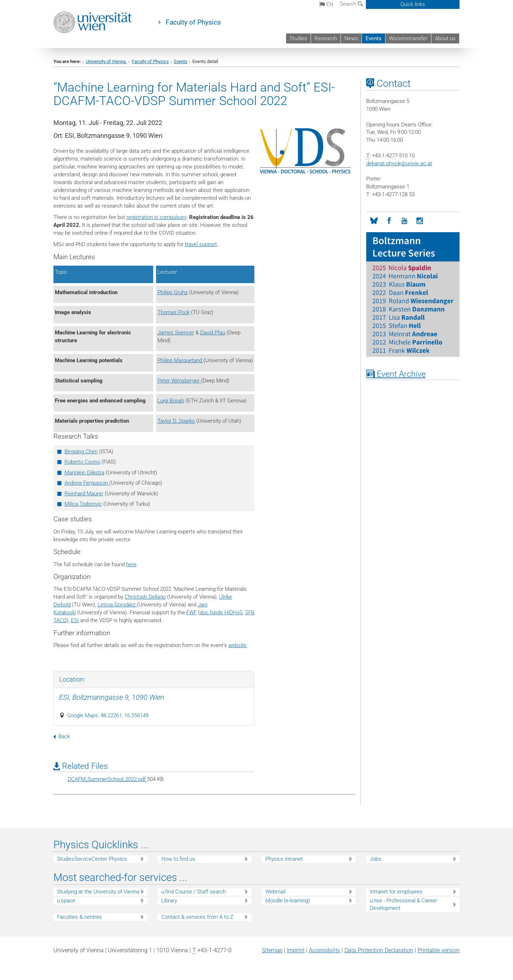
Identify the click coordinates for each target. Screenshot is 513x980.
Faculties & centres (79, 917)
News (351, 38)
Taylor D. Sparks (176, 421)
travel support (201, 244)
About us (445, 38)
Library (169, 901)
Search (351, 4)
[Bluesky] (374, 221)
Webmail (275, 892)
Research (326, 38)
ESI (75, 620)
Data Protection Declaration (379, 950)
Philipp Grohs (173, 292)
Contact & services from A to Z (197, 917)
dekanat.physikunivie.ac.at (399, 163)
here (131, 564)
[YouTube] (405, 221)
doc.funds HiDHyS (221, 612)
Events (374, 38)
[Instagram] (420, 221)
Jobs (375, 859)
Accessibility (325, 950)
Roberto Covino (82, 462)
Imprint (296, 950)
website (237, 645)
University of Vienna (106, 61)
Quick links (413, 4)
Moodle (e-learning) (288, 901)
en (327, 4)
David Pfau (213, 333)
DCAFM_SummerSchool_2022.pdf (107, 779)
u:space (66, 901)
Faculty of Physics (193, 22)
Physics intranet (284, 859)
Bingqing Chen (81, 452)
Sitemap (272, 950)
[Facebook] (389, 221)
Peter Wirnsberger (179, 381)
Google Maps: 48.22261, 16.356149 (108, 715)
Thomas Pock (173, 312)
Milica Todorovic (83, 504)
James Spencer (176, 333)
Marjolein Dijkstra (84, 473)
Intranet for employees (396, 892)
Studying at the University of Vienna (98, 892)
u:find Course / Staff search (194, 892)
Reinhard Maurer (84, 494)
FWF (191, 612)
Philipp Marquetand (180, 360)
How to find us (178, 859)
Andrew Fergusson (87, 483)
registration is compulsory (156, 217)
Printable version (439, 950)
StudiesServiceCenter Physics (92, 859)
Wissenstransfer (408, 38)
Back (62, 736)
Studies (298, 38)
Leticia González (117, 605)
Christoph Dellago (145, 597)
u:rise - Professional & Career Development (403, 904)
